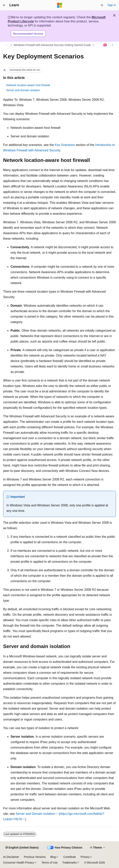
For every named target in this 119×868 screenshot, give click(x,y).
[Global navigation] (4, 5)
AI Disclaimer (11, 857)
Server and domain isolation (23, 90)
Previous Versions (35, 857)
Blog (53, 857)
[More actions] (112, 45)
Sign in (112, 5)
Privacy (85, 857)
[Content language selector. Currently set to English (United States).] (22, 848)
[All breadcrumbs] (7, 45)
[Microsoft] (60, 5)
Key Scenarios (65, 145)
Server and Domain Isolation (35, 814)
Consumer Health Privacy (19, 863)
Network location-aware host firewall (28, 85)
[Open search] (102, 5)
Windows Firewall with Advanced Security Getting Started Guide (52, 45)
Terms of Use (49, 863)
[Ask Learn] (105, 45)
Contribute (70, 857)
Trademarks (70, 863)
